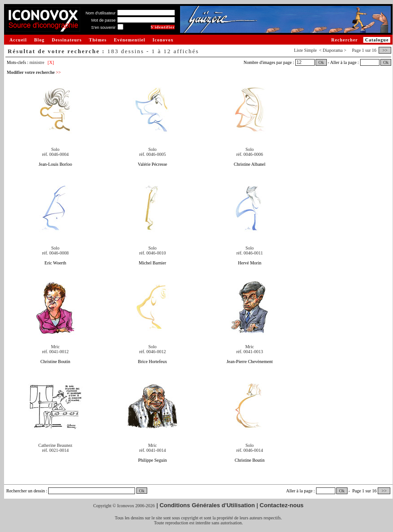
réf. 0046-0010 (152, 253)
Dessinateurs (67, 40)
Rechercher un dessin (26, 491)
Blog (39, 40)
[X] (51, 62)
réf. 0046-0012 (152, 352)
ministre (37, 62)
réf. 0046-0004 (55, 154)
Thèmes (98, 40)
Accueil (18, 40)
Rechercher (345, 40)
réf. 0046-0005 (152, 154)
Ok (321, 62)
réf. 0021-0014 (55, 450)
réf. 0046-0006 (250, 154)
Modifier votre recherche (34, 72)
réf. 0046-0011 (250, 253)
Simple (310, 50)
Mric (55, 347)
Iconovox (163, 40)
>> (385, 50)
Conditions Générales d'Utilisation (207, 505)
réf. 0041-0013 (250, 352)
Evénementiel (130, 40)
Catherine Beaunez (55, 445)
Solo (55, 149)
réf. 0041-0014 (152, 450)
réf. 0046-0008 (55, 253)
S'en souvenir (103, 27)
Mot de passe (104, 20)
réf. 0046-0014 (250, 450)
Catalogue (377, 40)
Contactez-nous (282, 505)
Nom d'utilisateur (101, 13)
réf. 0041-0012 (55, 352)
